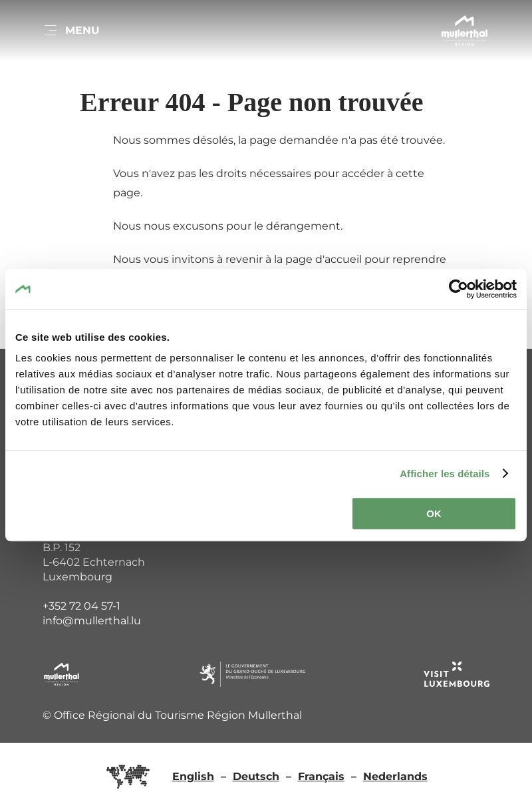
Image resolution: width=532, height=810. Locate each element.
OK (434, 513)
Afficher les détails (445, 474)
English (193, 776)
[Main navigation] (71, 31)
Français (321, 776)
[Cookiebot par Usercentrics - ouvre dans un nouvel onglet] (459, 289)
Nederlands (395, 776)
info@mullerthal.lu (92, 621)
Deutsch (256, 776)
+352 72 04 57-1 (81, 606)
